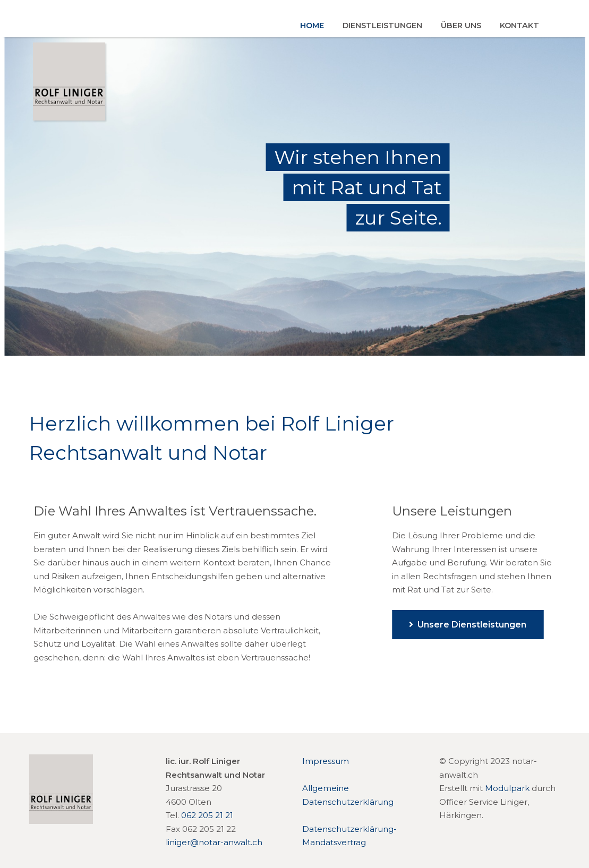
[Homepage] (61, 821)
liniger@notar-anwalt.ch (214, 842)
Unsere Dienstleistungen (468, 625)
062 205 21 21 (207, 815)
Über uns (461, 25)
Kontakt (519, 25)
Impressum (326, 761)
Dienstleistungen (382, 25)
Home (312, 25)
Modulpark (507, 788)
